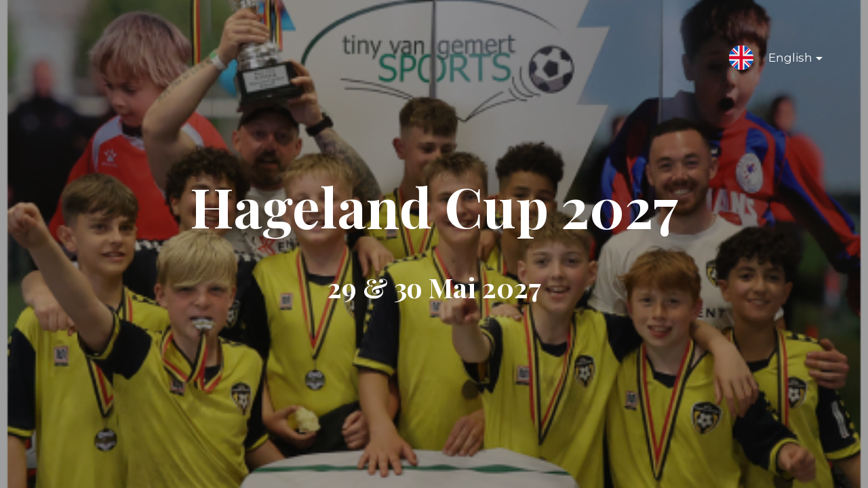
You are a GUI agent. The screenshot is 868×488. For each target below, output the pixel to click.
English (785, 60)
